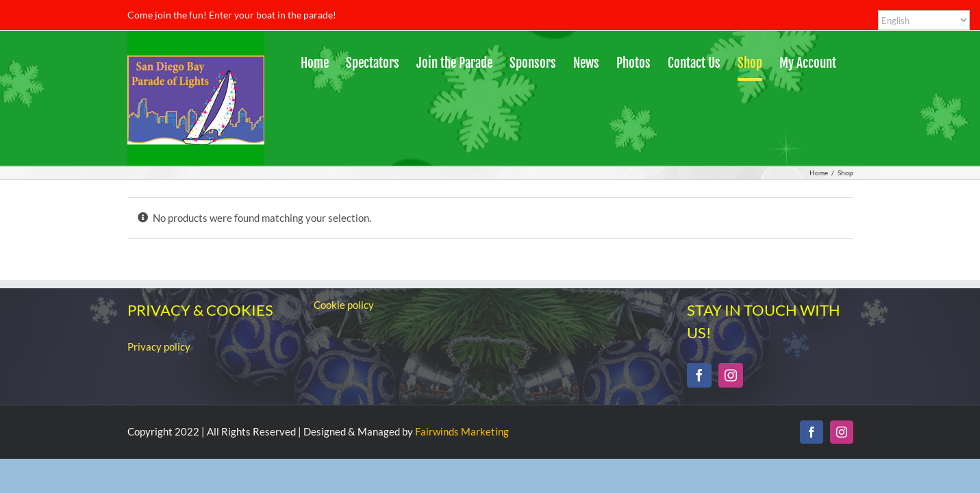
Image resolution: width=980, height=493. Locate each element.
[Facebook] (699, 375)
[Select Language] (924, 20)
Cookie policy (344, 305)
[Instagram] (731, 375)
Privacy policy (159, 346)
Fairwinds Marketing (462, 431)
